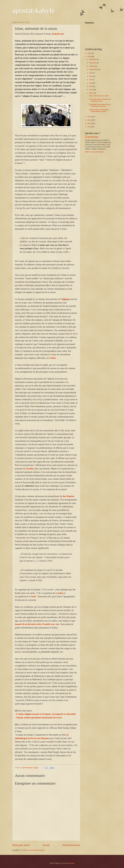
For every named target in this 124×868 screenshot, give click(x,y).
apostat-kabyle (34, 10)
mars (91, 90)
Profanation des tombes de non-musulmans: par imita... (100, 105)
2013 (89, 120)
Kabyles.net (58, 34)
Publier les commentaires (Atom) (33, 850)
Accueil (46, 845)
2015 (89, 57)
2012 (89, 123)
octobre (92, 66)
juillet (91, 76)
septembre (93, 69)
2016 (89, 53)
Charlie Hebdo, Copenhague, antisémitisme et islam (99, 111)
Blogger (72, 863)
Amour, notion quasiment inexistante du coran (39, 718)
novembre (93, 63)
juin (91, 80)
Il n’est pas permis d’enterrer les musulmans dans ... (100, 100)
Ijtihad (65, 299)
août (91, 73)
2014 (89, 117)
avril (91, 86)
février (92, 93)
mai (91, 83)
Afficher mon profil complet (94, 152)
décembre (93, 59)
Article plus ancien (71, 845)
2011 (89, 127)
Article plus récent (21, 845)
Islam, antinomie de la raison (99, 96)
